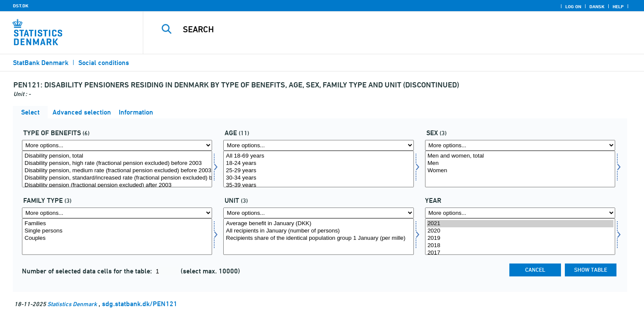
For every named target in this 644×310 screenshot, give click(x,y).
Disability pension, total (117, 156)
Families (117, 224)
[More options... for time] (520, 213)
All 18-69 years (318, 156)
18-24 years (318, 163)
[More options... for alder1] (318, 145)
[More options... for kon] (520, 145)
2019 (520, 238)
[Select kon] (520, 169)
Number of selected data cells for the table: (88, 271)
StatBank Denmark (41, 63)
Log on (573, 6)
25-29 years (318, 171)
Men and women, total (520, 156)
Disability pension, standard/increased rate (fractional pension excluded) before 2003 (117, 178)
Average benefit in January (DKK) (318, 224)
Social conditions (104, 63)
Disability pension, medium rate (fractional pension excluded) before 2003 (117, 171)
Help (618, 6)
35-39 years (318, 185)
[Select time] (520, 237)
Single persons (117, 231)
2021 (520, 224)
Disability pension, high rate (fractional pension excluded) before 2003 (117, 163)
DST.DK (21, 6)
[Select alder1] (318, 169)
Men (520, 163)
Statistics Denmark (72, 304)
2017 (520, 253)
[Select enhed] (318, 237)
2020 (520, 231)
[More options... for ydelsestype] (117, 145)
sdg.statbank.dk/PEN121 (140, 304)
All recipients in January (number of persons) (318, 231)
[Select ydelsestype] (117, 169)
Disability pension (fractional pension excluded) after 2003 (117, 185)
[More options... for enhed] (318, 213)
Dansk (597, 6)
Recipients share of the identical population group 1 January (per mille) (318, 238)
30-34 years (318, 178)
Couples (117, 238)
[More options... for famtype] (117, 213)
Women (520, 171)
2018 (520, 246)
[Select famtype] (117, 237)
